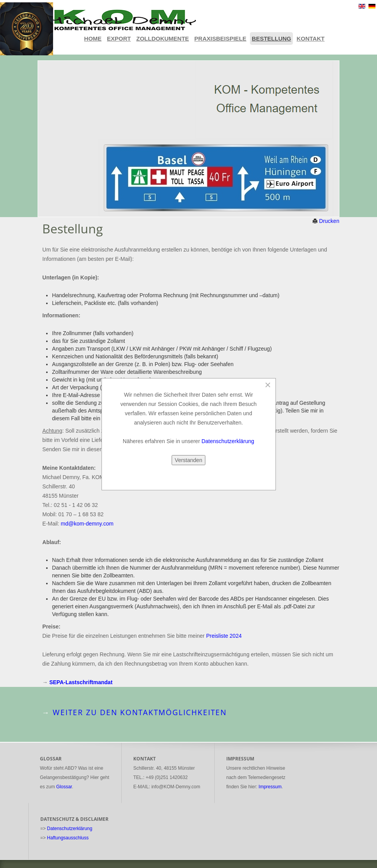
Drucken (326, 221)
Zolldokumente (163, 39)
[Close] (268, 385)
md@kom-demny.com (87, 524)
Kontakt (310, 39)
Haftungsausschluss (68, 838)
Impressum (270, 787)
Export (119, 39)
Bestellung (272, 39)
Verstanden (188, 460)
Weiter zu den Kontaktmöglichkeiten (140, 712)
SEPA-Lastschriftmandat (81, 682)
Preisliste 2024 (224, 636)
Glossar (64, 787)
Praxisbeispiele (220, 39)
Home (93, 39)
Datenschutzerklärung (70, 829)
